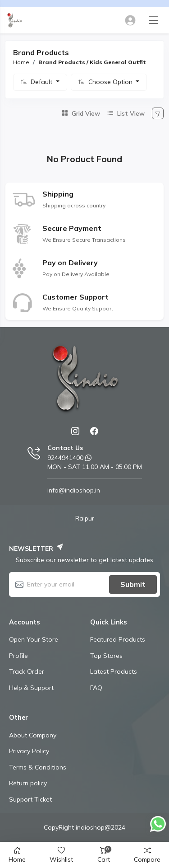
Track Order (27, 671)
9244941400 (65, 458)
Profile (18, 656)
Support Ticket (30, 799)
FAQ (96, 688)
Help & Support (31, 688)
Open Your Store (34, 639)
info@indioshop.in (74, 490)
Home (21, 62)
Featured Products (118, 639)
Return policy (28, 783)
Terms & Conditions (38, 767)
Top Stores (106, 656)
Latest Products (114, 671)
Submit (133, 584)
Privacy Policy (29, 751)
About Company (33, 735)
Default (42, 82)
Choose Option (111, 82)
